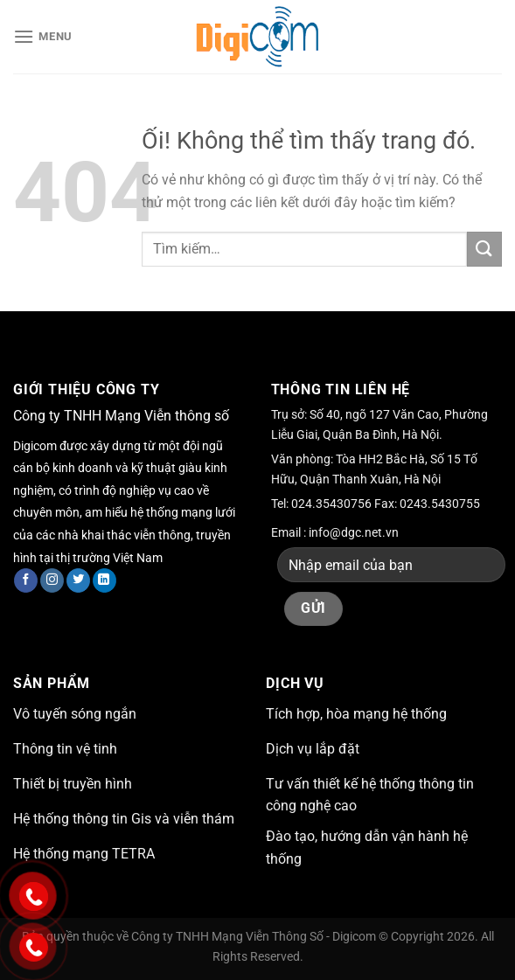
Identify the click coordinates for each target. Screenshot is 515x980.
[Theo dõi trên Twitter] (78, 580)
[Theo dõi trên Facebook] (26, 580)
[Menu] (43, 36)
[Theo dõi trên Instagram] (52, 580)
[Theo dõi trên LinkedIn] (104, 580)
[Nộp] (484, 249)
